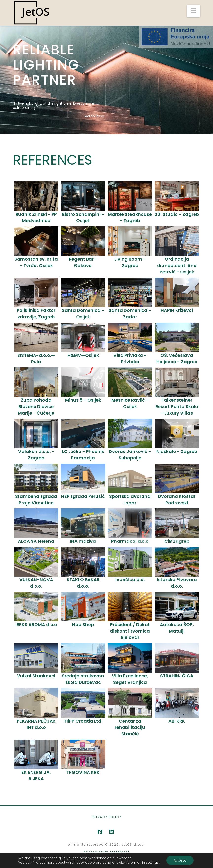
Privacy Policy (107, 817)
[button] (194, 11)
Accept (180, 860)
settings (152, 863)
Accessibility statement (106, 852)
